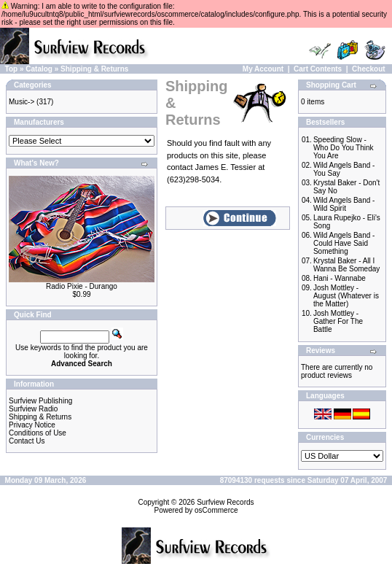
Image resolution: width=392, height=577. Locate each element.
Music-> (21, 102)
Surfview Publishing (40, 401)
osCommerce (216, 510)
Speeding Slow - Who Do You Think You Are (344, 148)
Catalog (39, 69)
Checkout (369, 69)
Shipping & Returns (94, 69)
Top (12, 69)
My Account (263, 69)
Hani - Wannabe (340, 278)
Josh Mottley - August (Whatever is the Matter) (346, 296)
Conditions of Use (38, 433)
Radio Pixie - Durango (82, 286)
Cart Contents (318, 69)
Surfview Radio (33, 409)
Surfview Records (225, 502)
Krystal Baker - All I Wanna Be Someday (346, 265)
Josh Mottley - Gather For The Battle (338, 321)
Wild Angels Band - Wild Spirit (344, 204)
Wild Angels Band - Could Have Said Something (344, 243)
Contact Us (27, 441)
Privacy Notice (32, 425)
